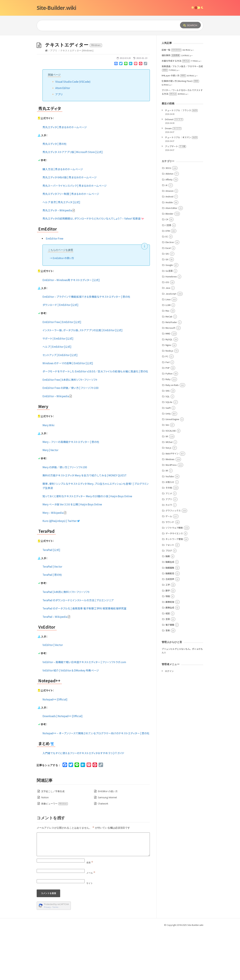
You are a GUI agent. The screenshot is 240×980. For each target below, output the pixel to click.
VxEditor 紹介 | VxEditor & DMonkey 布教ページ (71, 720)
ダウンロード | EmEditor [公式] (60, 355)
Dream (173, 178)
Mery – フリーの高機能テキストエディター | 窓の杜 (71, 492)
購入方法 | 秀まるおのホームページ (63, 219)
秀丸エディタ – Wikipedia (59, 260)
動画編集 (170, 618)
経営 (168, 663)
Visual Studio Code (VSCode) (73, 132)
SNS (168, 441)
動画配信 (170, 623)
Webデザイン (172, 504)
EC (167, 286)
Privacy (47, 957)
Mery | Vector (50, 500)
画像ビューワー (55, 854)
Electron (170, 292)
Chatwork (103, 854)
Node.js (169, 401)
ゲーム (169, 566)
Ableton (169, 224)
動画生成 (170, 612)
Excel (168, 298)
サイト (90, 933)
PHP (168, 418)
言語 (168, 669)
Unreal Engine (172, 469)
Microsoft (170, 378)
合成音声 (170, 629)
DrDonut (174, 169)
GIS (167, 304)
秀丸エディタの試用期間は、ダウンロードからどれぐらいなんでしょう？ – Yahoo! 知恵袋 (93, 268)
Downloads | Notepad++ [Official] (62, 766)
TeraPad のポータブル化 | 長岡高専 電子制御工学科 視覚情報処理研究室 (84, 658)
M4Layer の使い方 (174, 125)
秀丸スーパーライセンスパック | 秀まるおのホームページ (75, 236)
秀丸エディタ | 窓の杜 (55, 194)
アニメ (169, 543)
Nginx (168, 395)
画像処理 (170, 652)
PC (167, 406)
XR (167, 521)
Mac (167, 361)
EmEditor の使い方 (63, 308)
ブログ (169, 601)
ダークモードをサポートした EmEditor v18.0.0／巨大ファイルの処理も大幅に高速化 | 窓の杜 (95, 421)
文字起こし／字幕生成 (53, 841)
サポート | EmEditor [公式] (58, 388)
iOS (167, 332)
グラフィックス (173, 561)
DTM (168, 281)
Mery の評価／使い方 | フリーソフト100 (65, 517)
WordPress (171, 515)
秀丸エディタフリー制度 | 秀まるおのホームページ (71, 244)
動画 (168, 606)
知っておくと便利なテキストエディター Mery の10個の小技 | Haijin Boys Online (87, 546)
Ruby (168, 429)
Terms (55, 957)
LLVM (168, 355)
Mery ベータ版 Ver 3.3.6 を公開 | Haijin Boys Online (72, 554)
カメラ (169, 555)
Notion (45, 847)
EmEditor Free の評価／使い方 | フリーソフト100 (70, 438)
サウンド (170, 572)
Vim (167, 475)
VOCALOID (171, 481)
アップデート (175, 196)
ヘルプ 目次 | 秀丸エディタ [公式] (61, 252)
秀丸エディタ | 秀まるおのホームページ (65, 177)
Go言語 (169, 321)
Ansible (169, 252)
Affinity (169, 229)
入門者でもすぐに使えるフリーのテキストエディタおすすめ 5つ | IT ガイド (83, 803)
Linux (168, 349)
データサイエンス (174, 583)
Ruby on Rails (172, 435)
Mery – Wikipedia (54, 563)
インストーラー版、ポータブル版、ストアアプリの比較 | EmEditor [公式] (82, 380)
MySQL (169, 389)
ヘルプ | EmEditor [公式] (57, 397)
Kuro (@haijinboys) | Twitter (61, 571)
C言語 (168, 275)
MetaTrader (171, 372)
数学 (168, 641)
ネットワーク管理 (174, 589)
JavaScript (171, 344)
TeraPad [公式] (51, 600)
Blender (169, 264)
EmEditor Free (55, 288)
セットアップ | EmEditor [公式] (60, 405)
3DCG (168, 218)
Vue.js (168, 498)
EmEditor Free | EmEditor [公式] (62, 372)
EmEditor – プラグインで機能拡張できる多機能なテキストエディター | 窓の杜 (86, 347)
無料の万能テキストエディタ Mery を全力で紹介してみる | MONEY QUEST (84, 525)
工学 (168, 635)
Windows (170, 509)
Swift (168, 458)
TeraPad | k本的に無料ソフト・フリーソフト (66, 642)
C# (167, 269)
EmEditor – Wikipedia (57, 446)
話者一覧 (172, 100)
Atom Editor (63, 138)
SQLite (169, 452)
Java (168, 338)
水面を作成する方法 (176, 111)
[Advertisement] (120, 60)
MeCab (169, 366)
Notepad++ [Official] (55, 749)
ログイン (169, 721)
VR (167, 486)
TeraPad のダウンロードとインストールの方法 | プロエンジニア (78, 650)
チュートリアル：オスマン (181, 187)
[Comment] (93, 894)
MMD (168, 383)
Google (169, 315)
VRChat (169, 492)
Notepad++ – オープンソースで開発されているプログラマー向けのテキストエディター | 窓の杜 (96, 783)
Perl (167, 412)
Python (169, 423)
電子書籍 (170, 675)
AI (166, 235)
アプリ (54, 100)
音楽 (168, 680)
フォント (170, 595)
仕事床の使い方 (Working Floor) (180, 131)
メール (91, 923)
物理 (168, 646)
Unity (168, 463)
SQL (168, 446)
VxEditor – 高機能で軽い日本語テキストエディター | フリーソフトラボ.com (84, 712)
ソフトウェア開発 (174, 578)
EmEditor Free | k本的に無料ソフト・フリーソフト (70, 430)
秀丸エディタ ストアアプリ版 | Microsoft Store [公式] (73, 202)
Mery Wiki (48, 475)
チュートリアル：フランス (181, 160)
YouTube (170, 526)
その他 (169, 538)
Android (169, 246)
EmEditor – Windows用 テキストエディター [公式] (71, 330)
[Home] (46, 100)
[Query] (103, 26)
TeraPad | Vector (52, 616)
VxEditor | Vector (53, 695)
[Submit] (190, 25)
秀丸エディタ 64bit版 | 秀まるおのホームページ (70, 227)
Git (167, 309)
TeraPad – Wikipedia (56, 667)
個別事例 (171, 105)
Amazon (169, 241)
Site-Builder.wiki (56, 8)
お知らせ (170, 532)
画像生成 (170, 658)
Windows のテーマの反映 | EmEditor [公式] (68, 413)
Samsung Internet (107, 847)
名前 (90, 912)
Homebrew (171, 326)
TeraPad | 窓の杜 (52, 625)
